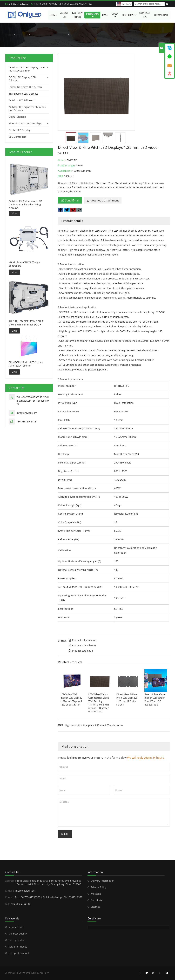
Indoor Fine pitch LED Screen (25, 87)
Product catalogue (81, 651)
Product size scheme (82, 646)
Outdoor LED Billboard (22, 100)
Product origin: (67, 166)
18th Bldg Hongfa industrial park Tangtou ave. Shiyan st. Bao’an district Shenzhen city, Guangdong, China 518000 (49, 883)
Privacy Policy (99, 887)
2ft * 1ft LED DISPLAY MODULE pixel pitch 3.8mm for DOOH (26, 323)
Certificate (129, 15)
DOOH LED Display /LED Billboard (22, 79)
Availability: (65, 171)
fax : (8, 904)
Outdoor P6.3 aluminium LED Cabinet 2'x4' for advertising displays (25, 205)
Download (161, 15)
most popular (16, 940)
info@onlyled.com (18, 4)
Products (92, 15)
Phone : (10, 897)
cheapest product (19, 953)
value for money (18, 947)
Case (105, 15)
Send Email (70, 200)
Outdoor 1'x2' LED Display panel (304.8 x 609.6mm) (27, 69)
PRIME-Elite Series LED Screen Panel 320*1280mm (26, 364)
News (115, 15)
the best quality (18, 934)
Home (53, 15)
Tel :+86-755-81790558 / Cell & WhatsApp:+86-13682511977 (63, 4)
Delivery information (103, 881)
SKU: (61, 176)
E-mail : (10, 891)
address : (11, 881)
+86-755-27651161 (27, 422)
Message (114, 812)
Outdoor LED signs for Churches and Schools (27, 109)
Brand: (62, 160)
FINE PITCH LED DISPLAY (86, 35)
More (14, 213)
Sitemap (96, 907)
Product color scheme (83, 640)
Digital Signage (17, 117)
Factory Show (77, 15)
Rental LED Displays (20, 130)
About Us (64, 15)
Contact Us (145, 15)
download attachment (103, 201)
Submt (65, 834)
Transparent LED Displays (24, 94)
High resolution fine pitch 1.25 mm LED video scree (94, 725)
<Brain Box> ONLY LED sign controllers (24, 264)
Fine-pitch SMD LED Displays (49, 35)
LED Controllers (18, 137)
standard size (16, 927)
